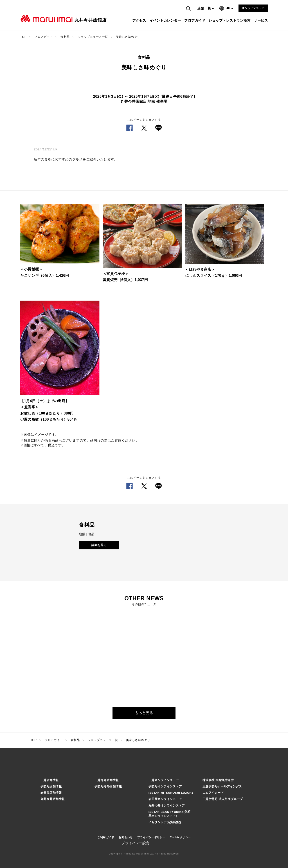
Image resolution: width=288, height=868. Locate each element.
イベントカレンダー (166, 20)
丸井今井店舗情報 (53, 799)
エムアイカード (213, 793)
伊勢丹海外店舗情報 (108, 786)
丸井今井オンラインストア (167, 806)
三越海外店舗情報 (107, 780)
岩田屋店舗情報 (51, 793)
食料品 (65, 37)
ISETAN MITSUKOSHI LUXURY (171, 793)
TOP (23, 37)
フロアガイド (195, 20)
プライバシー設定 (135, 843)
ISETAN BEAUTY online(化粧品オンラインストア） (170, 814)
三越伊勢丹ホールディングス (222, 786)
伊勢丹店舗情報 (51, 786)
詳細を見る (99, 545)
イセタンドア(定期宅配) (165, 822)
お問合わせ (126, 837)
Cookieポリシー (180, 837)
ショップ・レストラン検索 (230, 20)
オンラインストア (253, 8)
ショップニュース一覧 (93, 37)
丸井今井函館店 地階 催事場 (144, 101)
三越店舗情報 (50, 780)
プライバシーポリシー (151, 837)
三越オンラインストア (164, 780)
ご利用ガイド (106, 837)
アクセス (140, 20)
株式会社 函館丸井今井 (218, 780)
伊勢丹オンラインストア (165, 786)
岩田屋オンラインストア (165, 799)
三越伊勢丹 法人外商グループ (223, 799)
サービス (261, 20)
